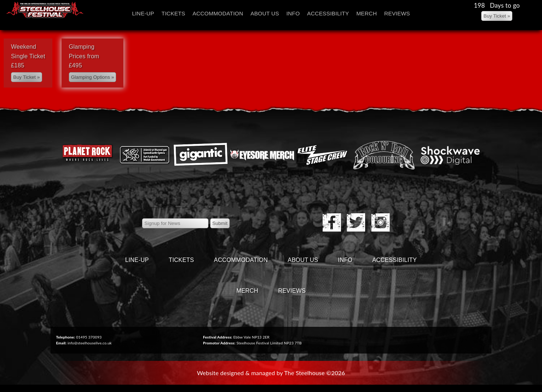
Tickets (173, 13)
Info (293, 13)
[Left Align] (497, 16)
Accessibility (328, 13)
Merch (367, 13)
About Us (265, 13)
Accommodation (218, 13)
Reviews (397, 13)
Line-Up (143, 13)
